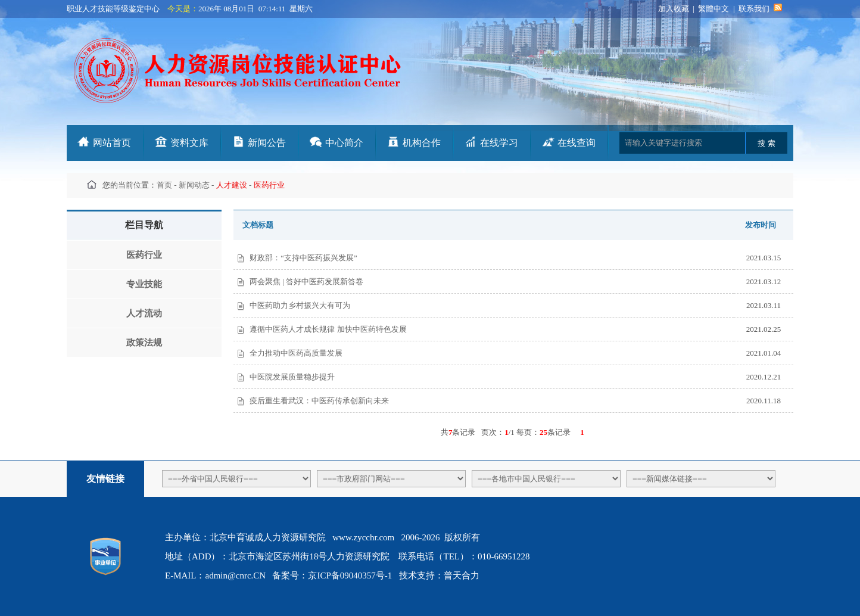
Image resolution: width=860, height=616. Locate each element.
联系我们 (754, 9)
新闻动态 (194, 185)
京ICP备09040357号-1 (350, 575)
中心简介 (344, 143)
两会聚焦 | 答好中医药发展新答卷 (306, 281)
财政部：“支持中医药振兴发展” (303, 258)
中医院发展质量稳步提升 (292, 377)
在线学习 (499, 143)
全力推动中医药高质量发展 (296, 353)
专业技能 (144, 284)
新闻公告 (267, 143)
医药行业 (144, 255)
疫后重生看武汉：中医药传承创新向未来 (319, 401)
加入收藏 (674, 9)
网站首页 (112, 143)
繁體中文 (713, 9)
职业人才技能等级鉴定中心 (113, 9)
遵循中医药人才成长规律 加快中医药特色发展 (328, 329)
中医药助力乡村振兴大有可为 (300, 305)
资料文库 (189, 143)
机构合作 (422, 143)
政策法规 (144, 343)
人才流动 (144, 313)
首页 (164, 185)
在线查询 (577, 143)
